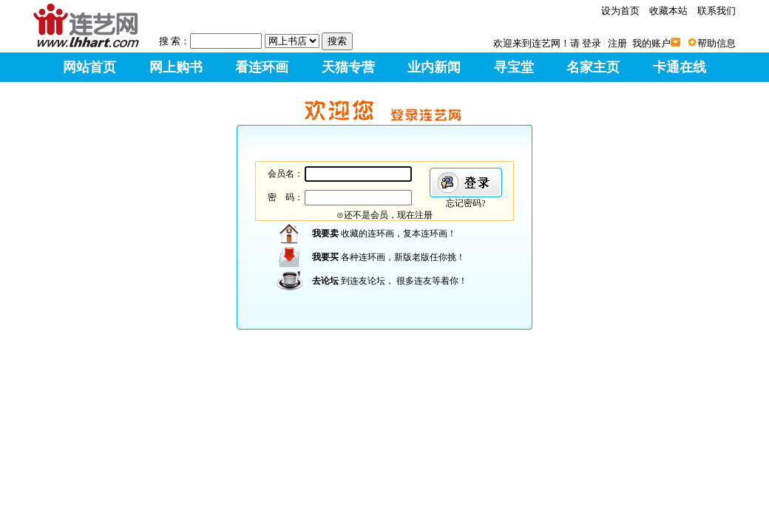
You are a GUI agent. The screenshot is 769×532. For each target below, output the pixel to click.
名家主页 (593, 67)
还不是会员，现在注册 (388, 215)
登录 (592, 43)
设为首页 (620, 11)
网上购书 (176, 67)
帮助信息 (717, 43)
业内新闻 (434, 67)
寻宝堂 (514, 67)
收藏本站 (668, 11)
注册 (617, 43)
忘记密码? (465, 203)
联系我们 (717, 11)
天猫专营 (348, 67)
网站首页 (89, 67)
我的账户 (651, 43)
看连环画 (262, 67)
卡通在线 (680, 67)
